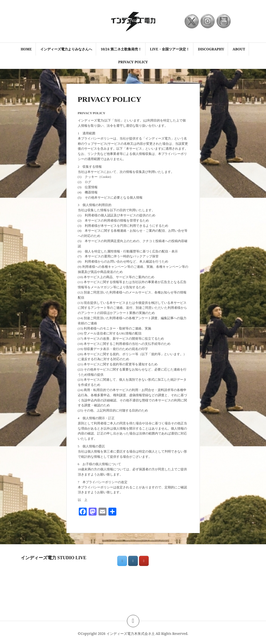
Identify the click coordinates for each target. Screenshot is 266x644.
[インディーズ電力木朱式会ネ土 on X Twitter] (122, 561)
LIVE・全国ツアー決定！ (170, 49)
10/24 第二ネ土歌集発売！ (121, 49)
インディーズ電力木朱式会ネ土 (131, 634)
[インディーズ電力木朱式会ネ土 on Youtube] (144, 561)
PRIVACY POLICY (133, 62)
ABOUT (239, 49)
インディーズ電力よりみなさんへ (66, 49)
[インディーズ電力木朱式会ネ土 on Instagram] (133, 561)
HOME (26, 49)
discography (211, 49)
